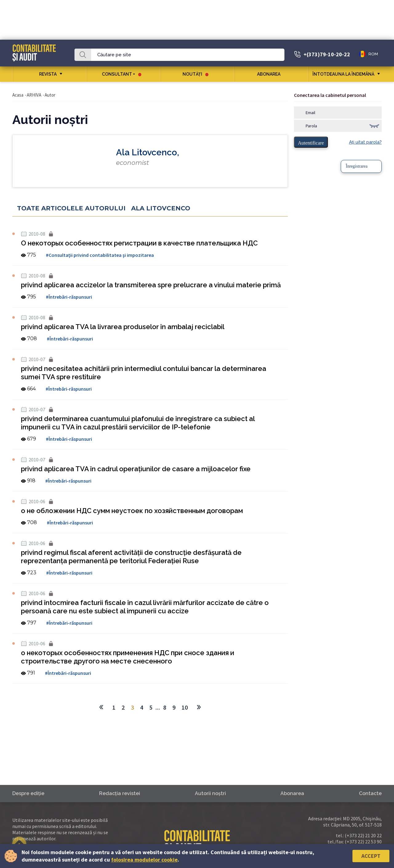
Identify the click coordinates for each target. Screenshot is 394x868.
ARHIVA (34, 95)
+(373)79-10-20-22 (327, 54)
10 (185, 707)
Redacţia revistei (120, 793)
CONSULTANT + (122, 74)
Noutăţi (195, 74)
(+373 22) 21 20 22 (363, 835)
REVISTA (48, 74)
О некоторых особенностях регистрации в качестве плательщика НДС (139, 243)
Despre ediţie (28, 793)
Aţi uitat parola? (365, 142)
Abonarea (271, 74)
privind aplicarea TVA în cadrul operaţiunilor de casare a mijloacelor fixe (136, 469)
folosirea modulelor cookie (144, 860)
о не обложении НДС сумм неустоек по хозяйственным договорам (132, 511)
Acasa (18, 95)
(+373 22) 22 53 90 (363, 842)
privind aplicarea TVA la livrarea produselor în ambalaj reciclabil (123, 327)
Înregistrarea (357, 166)
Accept (371, 856)
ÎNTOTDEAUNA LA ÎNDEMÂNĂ (343, 74)
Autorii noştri (210, 793)
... (158, 707)
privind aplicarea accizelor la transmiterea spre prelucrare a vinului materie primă (151, 285)
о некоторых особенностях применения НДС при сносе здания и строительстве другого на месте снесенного (128, 657)
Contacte (370, 793)
